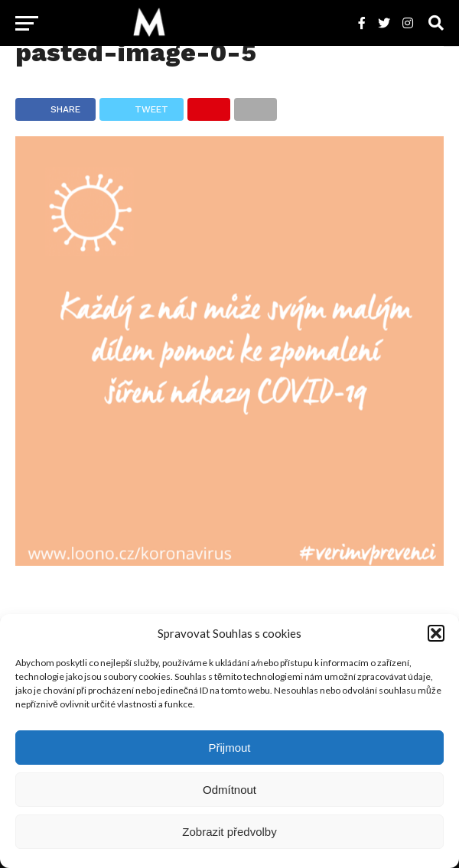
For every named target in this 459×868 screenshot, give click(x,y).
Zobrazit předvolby (229, 832)
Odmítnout (229, 790)
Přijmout (229, 748)
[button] (436, 633)
